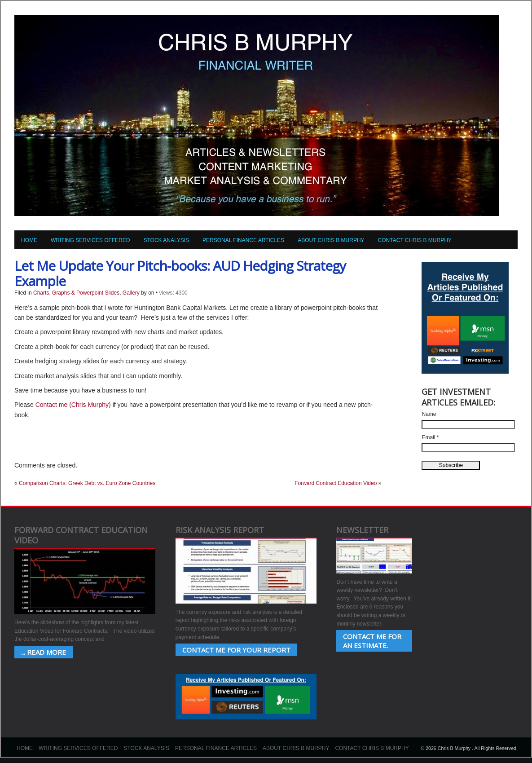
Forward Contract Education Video (336, 483)
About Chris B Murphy (331, 240)
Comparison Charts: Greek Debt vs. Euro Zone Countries (87, 483)
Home (29, 240)
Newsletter (362, 530)
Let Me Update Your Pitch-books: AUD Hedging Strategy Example (180, 273)
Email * (430, 437)
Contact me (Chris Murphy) (73, 405)
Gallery (131, 293)
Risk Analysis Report (220, 530)
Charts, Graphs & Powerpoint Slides (76, 293)
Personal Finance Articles (243, 240)
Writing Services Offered (90, 240)
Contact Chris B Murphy (415, 240)
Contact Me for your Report (236, 650)
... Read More (44, 652)
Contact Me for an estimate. (372, 641)
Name (429, 414)
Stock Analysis (166, 240)
